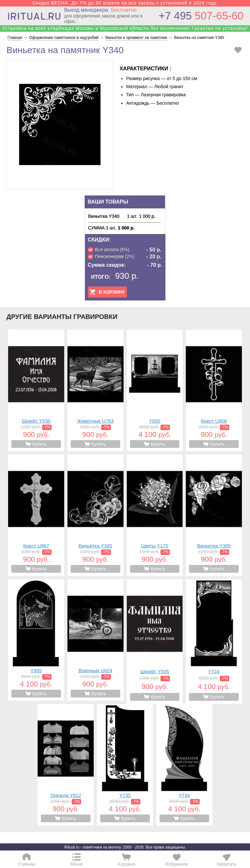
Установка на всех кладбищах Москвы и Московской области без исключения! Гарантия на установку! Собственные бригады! (125, 31)
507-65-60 (201, 16)
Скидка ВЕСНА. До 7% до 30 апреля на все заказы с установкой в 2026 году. (125, 3)
